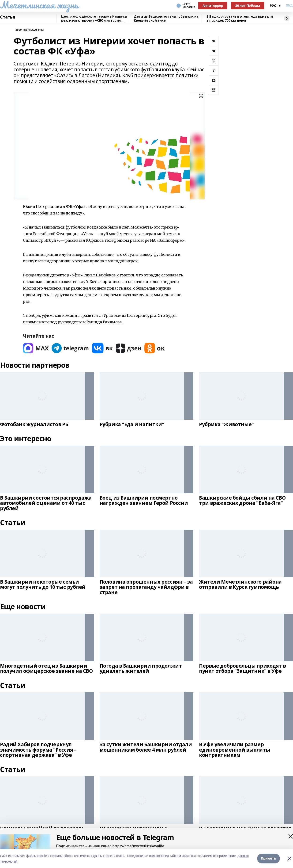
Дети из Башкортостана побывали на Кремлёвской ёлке (166, 18)
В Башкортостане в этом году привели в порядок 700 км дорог (240, 18)
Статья (8, 17)
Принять (269, 858)
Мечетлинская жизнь (39, 5)
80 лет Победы (248, 6)
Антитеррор (213, 6)
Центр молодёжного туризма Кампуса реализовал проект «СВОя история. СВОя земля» (94, 18)
